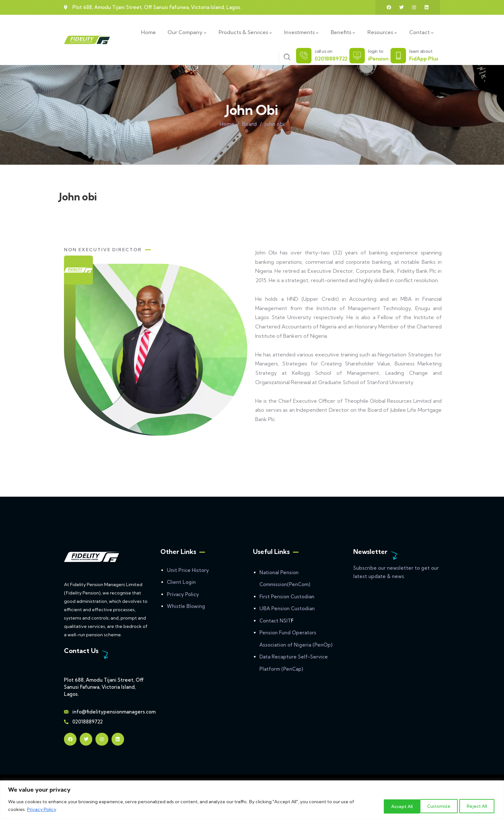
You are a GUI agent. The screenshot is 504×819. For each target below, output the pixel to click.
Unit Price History (188, 570)
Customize (390, 806)
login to (376, 51)
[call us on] (304, 56)
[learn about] (398, 56)
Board (249, 124)
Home (227, 124)
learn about (421, 51)
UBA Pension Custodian (287, 608)
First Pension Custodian (287, 597)
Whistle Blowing (186, 606)
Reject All (433, 806)
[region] (252, 800)
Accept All (476, 806)
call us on (324, 51)
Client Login (181, 582)
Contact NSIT (275, 621)
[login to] (357, 56)
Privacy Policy (42, 810)
